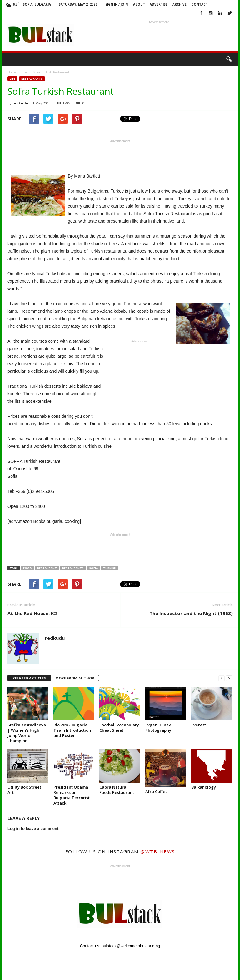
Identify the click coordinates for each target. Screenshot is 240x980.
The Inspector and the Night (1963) (191, 613)
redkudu (20, 103)
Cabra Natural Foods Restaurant (117, 790)
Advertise (159, 4)
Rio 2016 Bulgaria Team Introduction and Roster (72, 730)
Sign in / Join (117, 4)
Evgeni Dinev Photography (158, 727)
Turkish (110, 568)
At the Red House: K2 (32, 613)
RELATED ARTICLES (29, 678)
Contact (200, 4)
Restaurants (32, 79)
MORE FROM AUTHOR (75, 678)
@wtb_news (158, 851)
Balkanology (204, 787)
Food (27, 568)
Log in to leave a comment (33, 828)
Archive (180, 4)
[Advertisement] (159, 35)
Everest (199, 725)
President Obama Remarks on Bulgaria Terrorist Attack (72, 795)
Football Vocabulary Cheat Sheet (119, 727)
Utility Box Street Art (24, 790)
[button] (229, 59)
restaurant (47, 568)
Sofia (93, 568)
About (139, 4)
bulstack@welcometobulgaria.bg (131, 946)
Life (12, 79)
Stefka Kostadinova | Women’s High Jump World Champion (27, 733)
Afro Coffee (157, 791)
